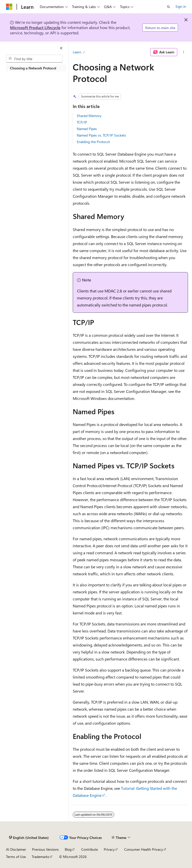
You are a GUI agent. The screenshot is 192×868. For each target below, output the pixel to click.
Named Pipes (87, 129)
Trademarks (40, 857)
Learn (77, 52)
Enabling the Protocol (93, 142)
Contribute (89, 849)
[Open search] (168, 7)
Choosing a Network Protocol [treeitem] (33, 68)
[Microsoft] (9, 7)
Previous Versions (45, 849)
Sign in (181, 6)
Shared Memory (89, 116)
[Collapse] (61, 48)
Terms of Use (16, 857)
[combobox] (34, 59)
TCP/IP (82, 122)
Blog (68, 849)
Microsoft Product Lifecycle (35, 27)
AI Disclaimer (16, 849)
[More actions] (184, 52)
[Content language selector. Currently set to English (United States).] (29, 838)
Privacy (109, 849)
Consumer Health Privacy (144, 849)
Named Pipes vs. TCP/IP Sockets (101, 135)
